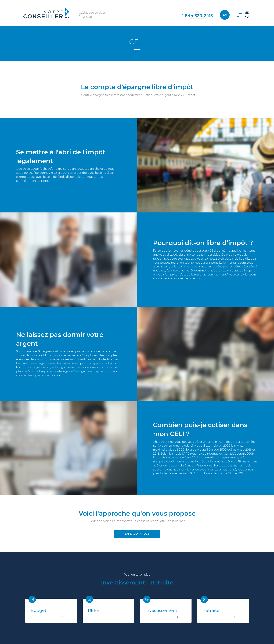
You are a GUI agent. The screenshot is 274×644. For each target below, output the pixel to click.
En (225, 15)
